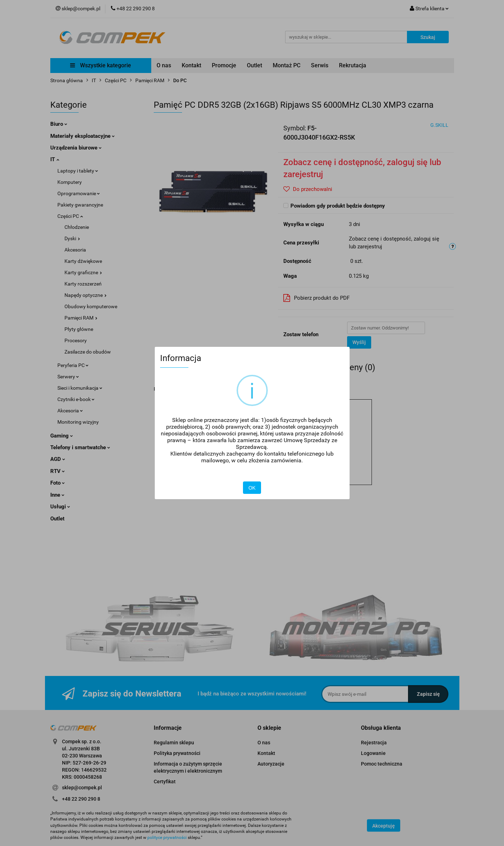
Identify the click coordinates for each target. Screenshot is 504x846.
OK (252, 488)
